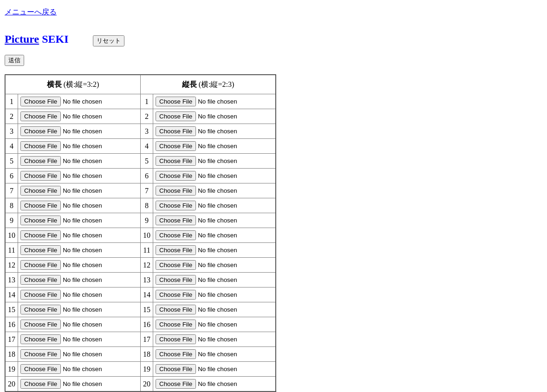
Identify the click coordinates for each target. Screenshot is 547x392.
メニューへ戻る (31, 12)
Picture (22, 39)
